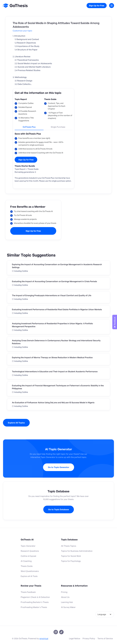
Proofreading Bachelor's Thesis (35, 602)
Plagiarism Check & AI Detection (35, 597)
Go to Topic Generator (59, 467)
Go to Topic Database (59, 509)
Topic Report (21, 99)
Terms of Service (105, 638)
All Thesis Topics (69, 546)
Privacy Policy (89, 638)
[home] (15, 6)
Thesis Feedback (28, 592)
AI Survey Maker (68, 607)
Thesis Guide (50, 99)
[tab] (29, 128)
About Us (65, 597)
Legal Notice (75, 638)
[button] (112, 6)
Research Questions (30, 551)
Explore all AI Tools (29, 576)
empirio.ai (44, 638)
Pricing (64, 592)
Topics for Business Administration (77, 551)
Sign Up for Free (97, 6)
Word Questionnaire (30, 571)
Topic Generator (28, 546)
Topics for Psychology (71, 561)
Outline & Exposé (28, 556)
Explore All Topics (16, 423)
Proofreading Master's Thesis (34, 607)
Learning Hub (67, 602)
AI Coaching (26, 561)
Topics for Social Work (71, 556)
